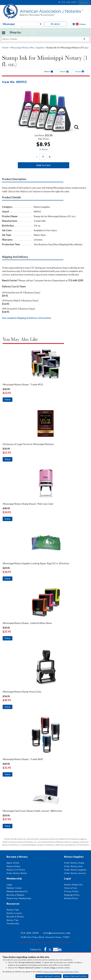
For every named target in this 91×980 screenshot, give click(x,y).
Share (49, 71)
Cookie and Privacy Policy (69, 972)
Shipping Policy (72, 895)
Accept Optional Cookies (49, 976)
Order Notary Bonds (17, 873)
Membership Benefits (17, 891)
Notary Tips (13, 920)
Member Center (14, 888)
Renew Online (13, 866)
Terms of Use (49, 972)
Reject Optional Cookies (76, 976)
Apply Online (13, 863)
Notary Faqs (13, 910)
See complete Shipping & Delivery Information (27, 318)
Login (9, 885)
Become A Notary (15, 917)
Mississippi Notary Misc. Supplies (27, 47)
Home (5, 47)
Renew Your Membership (19, 898)
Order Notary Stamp (74, 863)
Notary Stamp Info (73, 885)
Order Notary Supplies (75, 870)
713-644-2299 (68, 2)
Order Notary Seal (73, 866)
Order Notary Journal (75, 873)
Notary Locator (14, 913)
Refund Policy (71, 898)
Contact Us (84, 2)
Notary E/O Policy (16, 870)
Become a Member (16, 895)
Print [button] (80, 71)
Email (64, 71)
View (8, 400)
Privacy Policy (71, 891)
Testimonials (13, 923)
